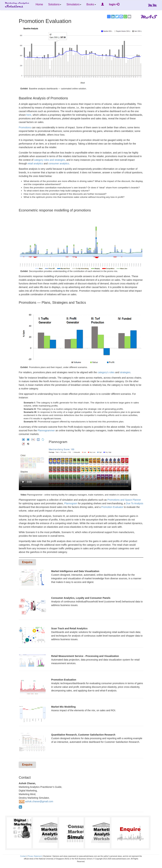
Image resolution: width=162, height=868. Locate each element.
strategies (125, 372)
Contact (23, 856)
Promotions (25, 127)
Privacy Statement (35, 856)
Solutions (55, 4)
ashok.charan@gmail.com (36, 801)
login (114, 4)
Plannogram (71, 503)
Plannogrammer (46, 430)
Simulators (74, 4)
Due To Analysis (135, 503)
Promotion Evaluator (112, 507)
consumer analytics (59, 163)
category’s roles (106, 372)
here (29, 115)
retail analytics (35, 163)
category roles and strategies (49, 160)
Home (39, 4)
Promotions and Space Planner (124, 500)
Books (91, 4)
